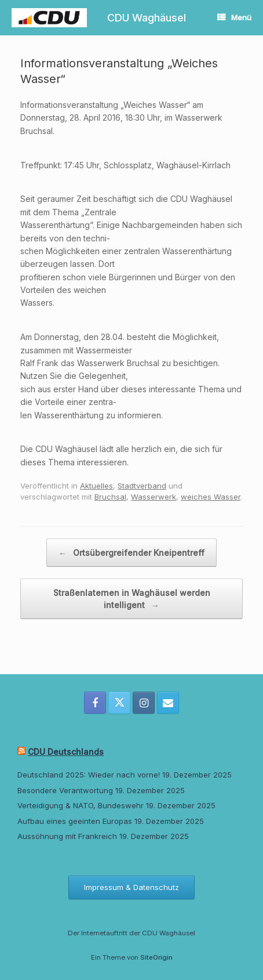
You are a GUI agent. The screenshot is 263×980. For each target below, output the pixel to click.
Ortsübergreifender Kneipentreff (131, 553)
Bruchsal (110, 497)
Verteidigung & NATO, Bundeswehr (81, 805)
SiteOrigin (156, 957)
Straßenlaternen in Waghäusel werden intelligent (132, 599)
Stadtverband (142, 486)
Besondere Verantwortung (65, 790)
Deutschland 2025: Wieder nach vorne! (89, 775)
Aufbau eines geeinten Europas (75, 821)
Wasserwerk (154, 497)
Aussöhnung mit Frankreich (67, 836)
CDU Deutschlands (66, 752)
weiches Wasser (211, 497)
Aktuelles (96, 486)
